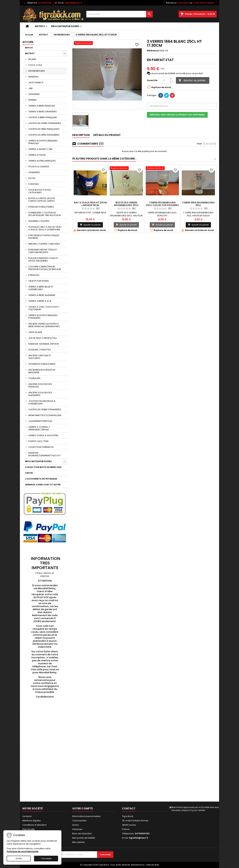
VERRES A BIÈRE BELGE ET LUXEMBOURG (41, 288)
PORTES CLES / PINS (39, 441)
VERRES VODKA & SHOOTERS (43, 435)
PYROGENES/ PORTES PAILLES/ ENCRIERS (44, 237)
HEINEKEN (33, 77)
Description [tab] (81, 135)
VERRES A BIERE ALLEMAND (42, 295)
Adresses (77, 829)
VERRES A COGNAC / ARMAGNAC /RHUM (39, 428)
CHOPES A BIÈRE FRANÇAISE (43, 117)
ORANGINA (34, 94)
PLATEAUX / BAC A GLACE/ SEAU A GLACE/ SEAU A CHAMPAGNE (45, 228)
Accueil (28, 42)
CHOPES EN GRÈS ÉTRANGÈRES (44, 135)
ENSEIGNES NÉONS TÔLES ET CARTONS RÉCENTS (43, 251)
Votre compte (82, 808)
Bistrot (29, 48)
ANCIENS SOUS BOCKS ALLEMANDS (40, 394)
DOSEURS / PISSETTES (40, 350)
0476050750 (45, 3)
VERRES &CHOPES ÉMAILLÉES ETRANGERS (43, 317)
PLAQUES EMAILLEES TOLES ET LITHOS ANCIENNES (43, 259)
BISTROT (40, 26)
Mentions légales (32, 821)
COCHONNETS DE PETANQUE (41, 479)
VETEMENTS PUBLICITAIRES (42, 364)
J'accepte (46, 858)
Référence (153, 51)
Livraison (27, 816)
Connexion (183, 3)
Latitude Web (152, 865)
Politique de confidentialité (22, 851)
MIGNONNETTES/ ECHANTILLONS (45, 415)
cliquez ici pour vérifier (193, 810)
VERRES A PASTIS (37, 155)
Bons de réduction (82, 834)
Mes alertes (79, 842)
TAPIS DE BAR (35, 332)
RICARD (32, 59)
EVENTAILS (34, 184)
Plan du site (29, 829)
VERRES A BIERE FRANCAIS (42, 106)
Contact (129, 808)
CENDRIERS (34, 172)
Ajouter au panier (192, 80)
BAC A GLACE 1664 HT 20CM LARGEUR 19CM (90, 204)
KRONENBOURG (37, 71)
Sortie (19, 858)
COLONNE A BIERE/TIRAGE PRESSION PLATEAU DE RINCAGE (45, 268)
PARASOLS (34, 275)
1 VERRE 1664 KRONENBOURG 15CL (198, 204)
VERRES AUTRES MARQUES (42, 161)
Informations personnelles (86, 816)
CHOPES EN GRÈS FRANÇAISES (44, 129)
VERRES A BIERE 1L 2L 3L (40, 301)
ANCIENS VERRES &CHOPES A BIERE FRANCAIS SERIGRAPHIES (44, 325)
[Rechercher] (119, 14)
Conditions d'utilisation (35, 825)
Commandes (79, 821)
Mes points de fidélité (84, 838)
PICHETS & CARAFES (39, 167)
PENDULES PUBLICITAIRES (41, 207)
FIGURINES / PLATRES (39, 221)
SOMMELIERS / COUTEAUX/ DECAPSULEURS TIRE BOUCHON (45, 214)
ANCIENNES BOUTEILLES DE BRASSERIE (42, 371)
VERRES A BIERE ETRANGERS (43, 112)
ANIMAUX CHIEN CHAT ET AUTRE (43, 485)
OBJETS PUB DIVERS (39, 281)
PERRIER (32, 100)
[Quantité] (164, 80)
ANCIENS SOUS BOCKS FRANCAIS (40, 385)
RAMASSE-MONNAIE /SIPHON (44, 344)
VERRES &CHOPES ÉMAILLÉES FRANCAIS (43, 142)
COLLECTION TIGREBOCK (41, 447)
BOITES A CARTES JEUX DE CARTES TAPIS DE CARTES (42, 200)
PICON (32, 178)
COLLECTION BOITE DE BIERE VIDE (43, 467)
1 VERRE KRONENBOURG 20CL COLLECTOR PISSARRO (162, 204)
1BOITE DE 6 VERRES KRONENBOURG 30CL (126, 204)
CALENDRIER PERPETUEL (40, 421)
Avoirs (76, 825)
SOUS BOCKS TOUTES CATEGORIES (40, 191)
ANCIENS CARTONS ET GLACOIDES (40, 357)
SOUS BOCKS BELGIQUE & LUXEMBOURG (42, 402)
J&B (30, 88)
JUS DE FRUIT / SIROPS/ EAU (43, 338)
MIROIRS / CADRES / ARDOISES (44, 244)
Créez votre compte (204, 3)
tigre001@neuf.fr (74, 3)
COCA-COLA (35, 65)
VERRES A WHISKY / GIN (40, 149)
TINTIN (29, 473)
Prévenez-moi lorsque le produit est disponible (177, 115)
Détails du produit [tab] (107, 135)
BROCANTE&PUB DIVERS (65, 26)
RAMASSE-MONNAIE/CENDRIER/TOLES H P (44, 454)
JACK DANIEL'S (36, 82)
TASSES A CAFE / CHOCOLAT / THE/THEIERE (44, 308)
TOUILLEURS (34, 378)
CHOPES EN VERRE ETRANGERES (45, 123)
